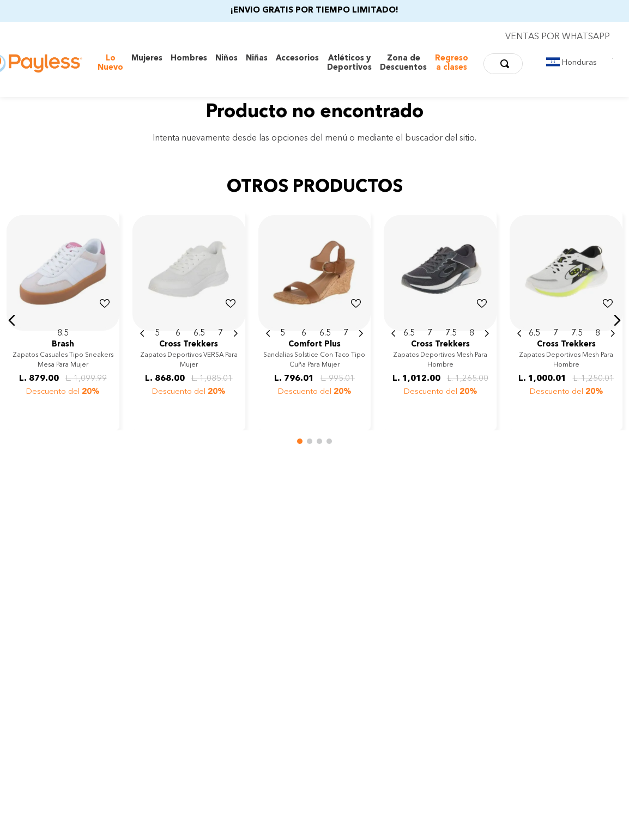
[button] (12, 320)
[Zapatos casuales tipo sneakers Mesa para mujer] (63, 321)
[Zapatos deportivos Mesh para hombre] (440, 321)
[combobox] (503, 64)
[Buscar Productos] (507, 64)
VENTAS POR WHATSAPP (558, 37)
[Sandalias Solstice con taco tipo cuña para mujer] (315, 321)
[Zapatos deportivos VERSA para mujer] (189, 321)
